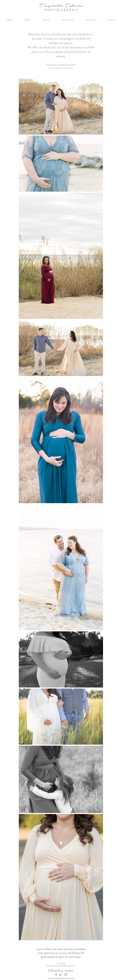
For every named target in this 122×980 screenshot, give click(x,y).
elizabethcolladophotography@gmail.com (61, 966)
